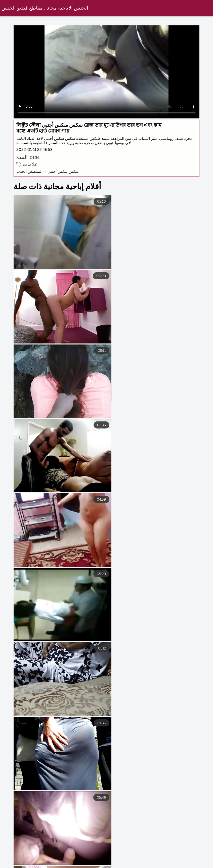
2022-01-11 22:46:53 (40, 145)
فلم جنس (59, 861)
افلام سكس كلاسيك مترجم (101, 865)
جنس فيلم (29, 861)
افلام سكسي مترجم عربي (181, 861)
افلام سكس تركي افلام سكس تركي (35, 865)
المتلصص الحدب (35, 167)
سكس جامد (136, 861)
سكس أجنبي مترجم (97, 861)
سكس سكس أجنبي (69, 167)
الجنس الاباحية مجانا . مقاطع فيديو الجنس (45, 8)
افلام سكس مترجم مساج (157, 865)
